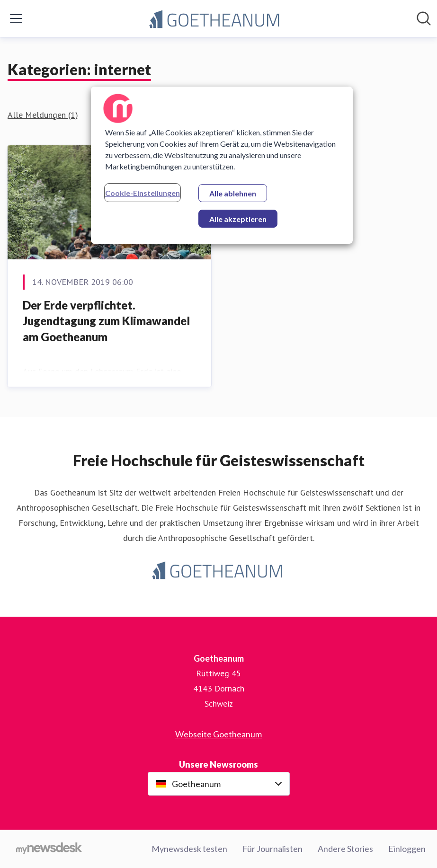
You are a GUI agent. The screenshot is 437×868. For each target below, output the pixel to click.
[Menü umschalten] (16, 18)
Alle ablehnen (233, 193)
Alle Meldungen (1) (43, 115)
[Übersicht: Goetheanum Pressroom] (216, 19)
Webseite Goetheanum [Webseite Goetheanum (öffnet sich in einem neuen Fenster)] (218, 734)
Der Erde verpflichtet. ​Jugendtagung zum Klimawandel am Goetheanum (106, 321)
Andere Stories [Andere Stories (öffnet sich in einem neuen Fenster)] (345, 849)
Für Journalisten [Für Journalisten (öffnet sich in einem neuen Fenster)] (272, 849)
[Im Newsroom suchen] (424, 18)
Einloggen (407, 849)
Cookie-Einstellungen (143, 193)
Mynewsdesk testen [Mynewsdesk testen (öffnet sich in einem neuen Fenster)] (189, 849)
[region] (222, 165)
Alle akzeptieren (238, 219)
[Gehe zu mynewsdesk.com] (49, 849)
